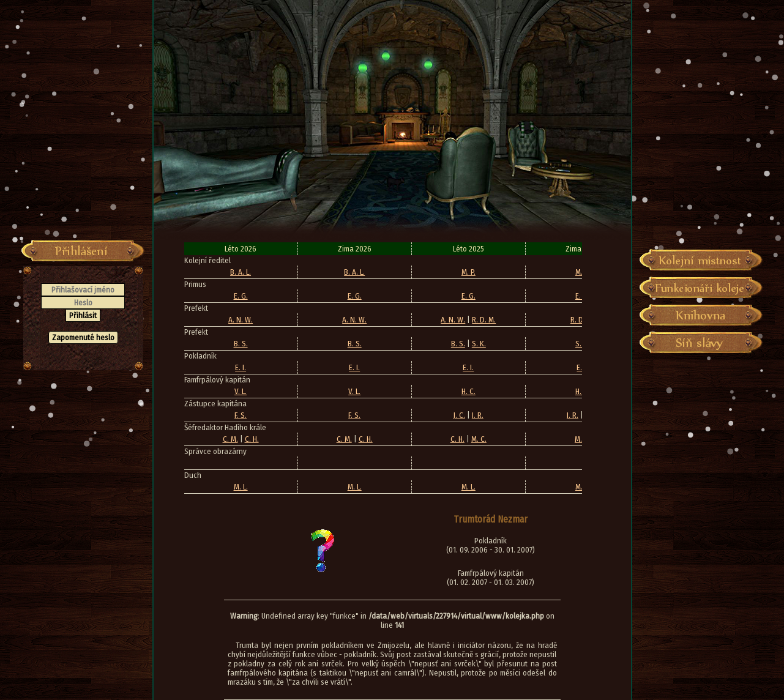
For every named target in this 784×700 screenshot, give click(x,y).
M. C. (479, 439)
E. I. (241, 367)
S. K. (479, 344)
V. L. (241, 391)
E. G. (241, 296)
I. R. (478, 415)
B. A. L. (241, 272)
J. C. (459, 415)
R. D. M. (484, 320)
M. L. (241, 487)
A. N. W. (241, 320)
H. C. (469, 391)
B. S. (241, 344)
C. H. (252, 439)
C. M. (230, 439)
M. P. (469, 272)
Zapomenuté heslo (83, 337)
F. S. (241, 415)
